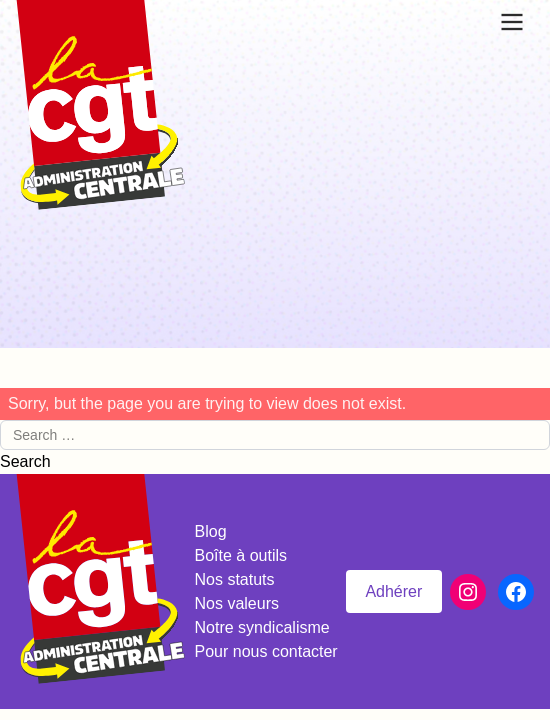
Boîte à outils (241, 555)
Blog (211, 531)
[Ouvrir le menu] (512, 22)
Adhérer (393, 591)
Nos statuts (235, 579)
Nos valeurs (237, 603)
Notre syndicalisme (262, 627)
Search (25, 461)
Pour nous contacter (266, 651)
